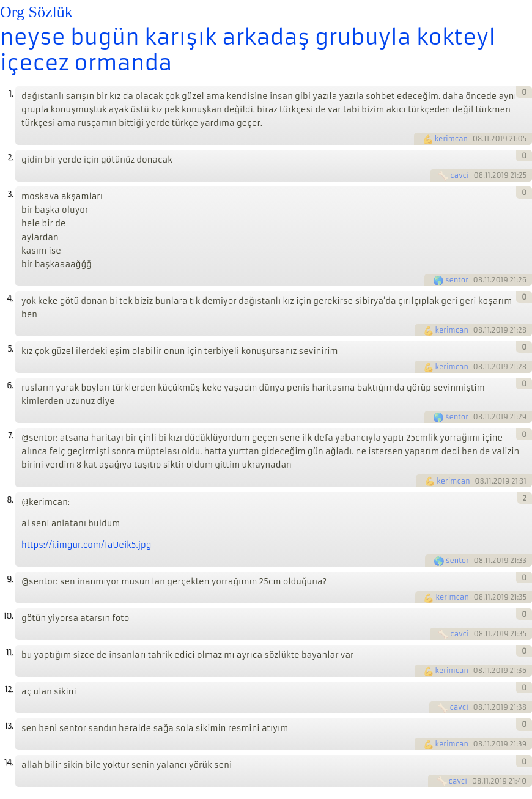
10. (8, 616)
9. (10, 579)
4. (10, 299)
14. (9, 763)
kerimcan (451, 139)
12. (9, 689)
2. (10, 157)
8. (10, 500)
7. (10, 436)
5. (10, 349)
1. (11, 94)
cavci (459, 175)
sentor (457, 280)
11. (9, 653)
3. (10, 194)
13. (9, 726)
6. (10, 385)
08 (478, 139)
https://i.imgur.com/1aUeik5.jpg (86, 545)
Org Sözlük (36, 12)
